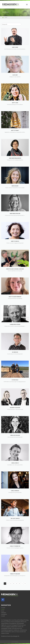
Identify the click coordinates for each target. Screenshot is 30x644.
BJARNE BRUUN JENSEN (15, 324)
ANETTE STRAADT (15, 130)
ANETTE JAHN (15, 103)
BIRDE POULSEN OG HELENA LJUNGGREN (15, 269)
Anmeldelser (4, 614)
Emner (3, 611)
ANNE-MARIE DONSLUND (15, 213)
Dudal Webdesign (15, 642)
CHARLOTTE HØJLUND (15, 574)
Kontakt (3, 616)
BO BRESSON (15, 352)
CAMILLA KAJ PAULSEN (15, 435)
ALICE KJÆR (15, 75)
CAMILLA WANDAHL (15, 491)
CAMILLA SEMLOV (15, 463)
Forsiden (3, 608)
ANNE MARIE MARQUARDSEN (15, 158)
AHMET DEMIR (15, 47)
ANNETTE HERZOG (15, 241)
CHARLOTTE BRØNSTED (15, 546)
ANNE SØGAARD (15, 186)
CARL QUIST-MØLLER (15, 518)
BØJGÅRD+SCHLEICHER (15, 408)
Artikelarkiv (4, 613)
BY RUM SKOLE (15, 380)
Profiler (3, 609)
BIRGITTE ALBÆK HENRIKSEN (15, 297)
